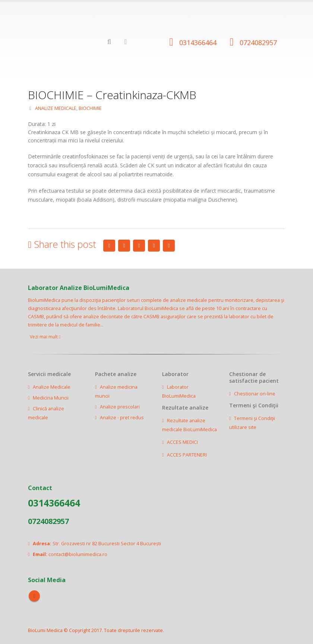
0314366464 (198, 42)
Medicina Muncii (51, 398)
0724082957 (258, 42)
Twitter (124, 246)
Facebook (109, 246)
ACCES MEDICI (182, 442)
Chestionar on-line (255, 394)
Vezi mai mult (45, 337)
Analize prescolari (120, 407)
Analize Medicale (52, 387)
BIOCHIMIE (90, 108)
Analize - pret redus (122, 418)
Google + (154, 246)
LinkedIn (139, 246)
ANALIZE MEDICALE (56, 108)
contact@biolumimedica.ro (78, 554)
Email (169, 246)
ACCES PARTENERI (187, 455)
